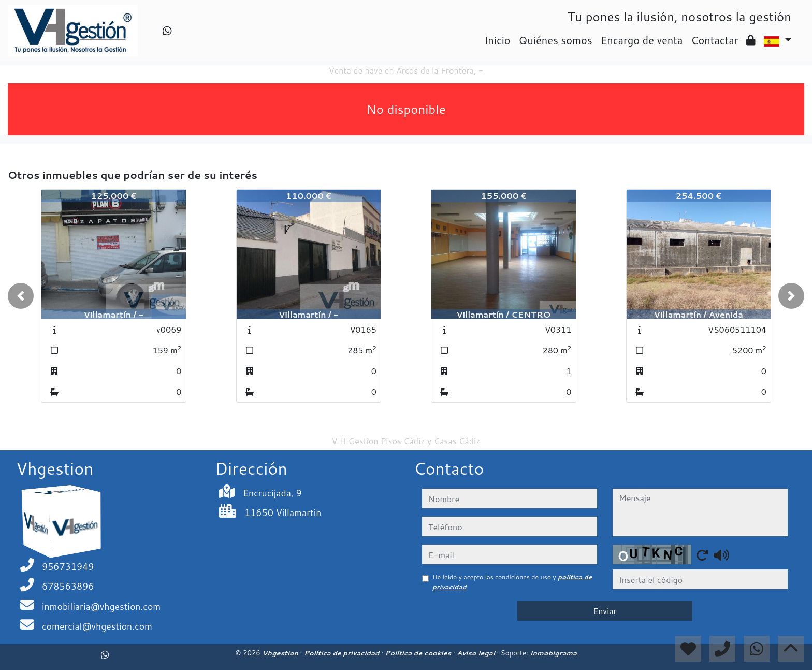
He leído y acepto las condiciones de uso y (512, 582)
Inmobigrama (553, 653)
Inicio (497, 40)
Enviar (605, 611)
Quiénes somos (556, 40)
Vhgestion (281, 653)
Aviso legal (477, 653)
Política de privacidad (343, 653)
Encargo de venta (642, 40)
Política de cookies (419, 653)
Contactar (714, 40)
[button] (21, 296)
